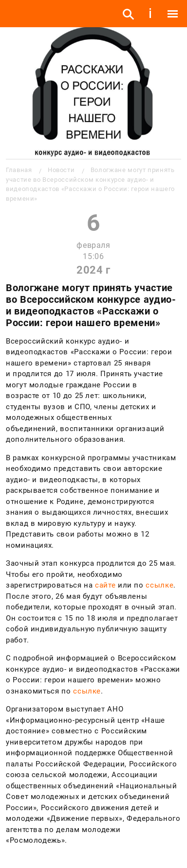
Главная (19, 170)
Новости (61, 170)
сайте (105, 585)
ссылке (159, 585)
